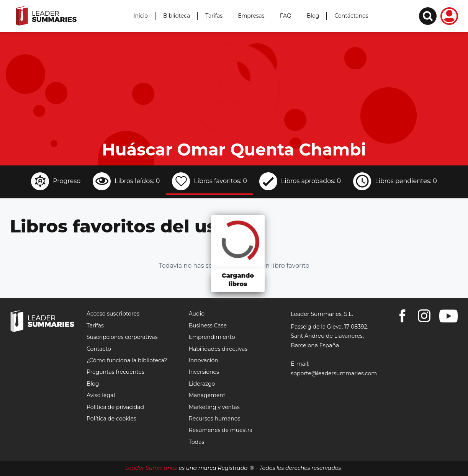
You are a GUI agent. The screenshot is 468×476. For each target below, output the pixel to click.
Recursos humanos (215, 419)
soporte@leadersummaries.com (334, 373)
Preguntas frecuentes (115, 372)
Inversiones (204, 372)
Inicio (141, 16)
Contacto (99, 349)
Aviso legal (101, 395)
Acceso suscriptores (113, 314)
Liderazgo (202, 384)
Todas (197, 442)
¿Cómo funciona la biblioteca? (127, 360)
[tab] (56, 182)
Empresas (251, 16)
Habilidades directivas (218, 349)
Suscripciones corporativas (122, 337)
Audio (197, 314)
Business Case (208, 326)
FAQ (286, 16)
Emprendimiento (212, 337)
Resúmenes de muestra (221, 430)
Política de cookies (111, 419)
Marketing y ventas (214, 407)
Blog (313, 16)
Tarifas (214, 16)
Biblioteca (177, 16)
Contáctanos (351, 16)
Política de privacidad (115, 407)
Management (207, 395)
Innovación (204, 360)
